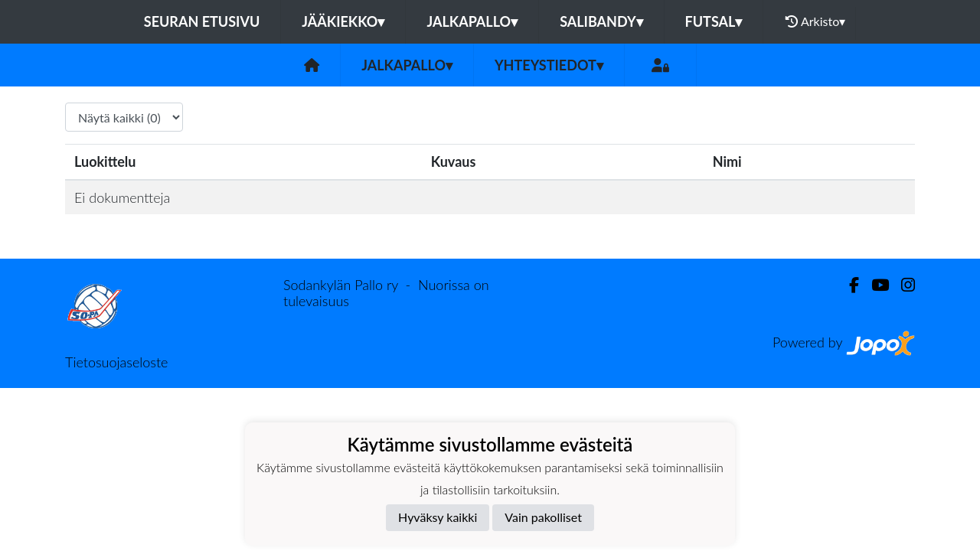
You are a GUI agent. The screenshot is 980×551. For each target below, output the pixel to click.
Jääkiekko (343, 21)
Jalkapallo (472, 21)
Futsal (714, 21)
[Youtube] (874, 285)
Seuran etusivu (202, 21)
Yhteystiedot (549, 65)
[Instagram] (902, 285)
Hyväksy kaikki (438, 517)
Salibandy (601, 21)
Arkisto (815, 21)
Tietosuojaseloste (116, 362)
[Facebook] (848, 285)
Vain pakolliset (543, 517)
